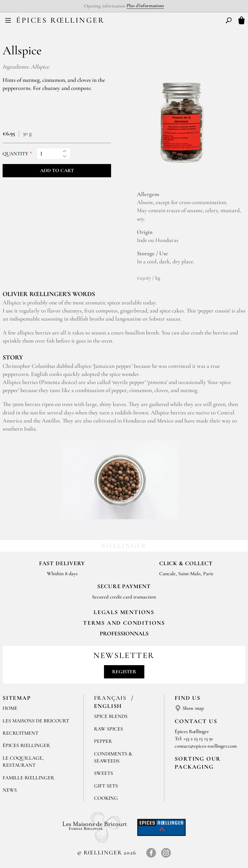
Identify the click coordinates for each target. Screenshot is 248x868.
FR (119, 21)
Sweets (103, 773)
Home (10, 708)
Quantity (15, 154)
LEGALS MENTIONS (124, 612)
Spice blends (111, 716)
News (10, 790)
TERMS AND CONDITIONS (124, 623)
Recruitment (21, 733)
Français (111, 698)
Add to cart (57, 170)
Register (124, 672)
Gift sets (106, 786)
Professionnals (124, 633)
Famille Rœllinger (28, 778)
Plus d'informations (145, 5)
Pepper (103, 741)
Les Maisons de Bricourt (36, 721)
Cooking (106, 798)
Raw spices (108, 729)
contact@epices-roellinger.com (206, 746)
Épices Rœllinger (60, 20)
